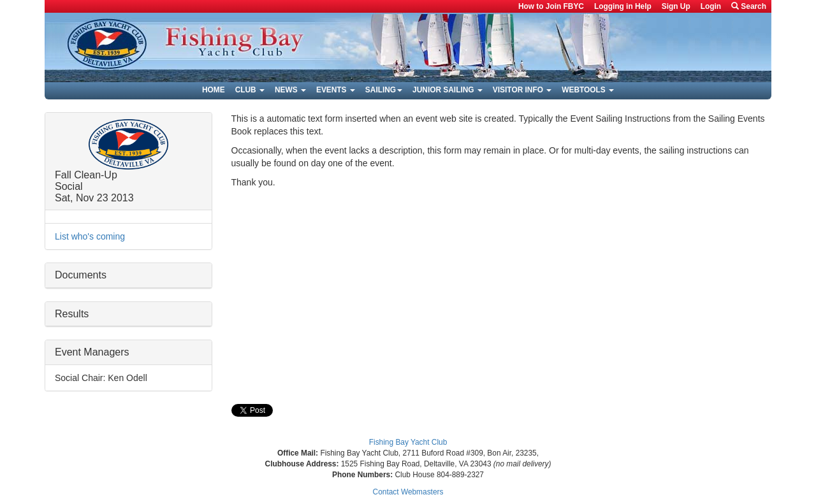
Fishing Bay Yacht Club (408, 442)
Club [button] (250, 90)
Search (749, 6)
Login (711, 6)
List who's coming (90, 236)
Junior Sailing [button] (448, 90)
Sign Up (676, 6)
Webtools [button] (588, 90)
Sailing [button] (384, 90)
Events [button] (336, 90)
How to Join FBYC (551, 6)
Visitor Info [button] (522, 90)
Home (214, 90)
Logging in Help (623, 6)
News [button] (290, 90)
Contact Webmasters (408, 492)
